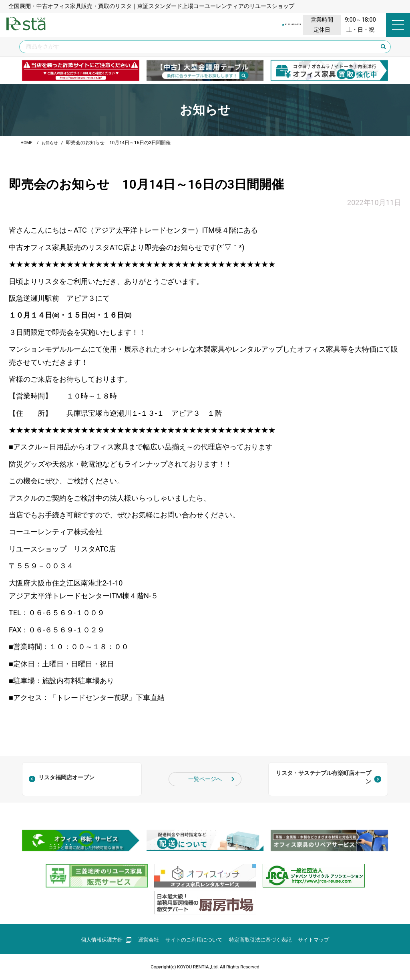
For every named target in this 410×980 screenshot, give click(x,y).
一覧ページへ (205, 779)
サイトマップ (320, 940)
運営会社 (144, 940)
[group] (81, 71)
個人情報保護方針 (100, 940)
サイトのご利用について (193, 940)
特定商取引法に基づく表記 (263, 940)
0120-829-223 (242, 25)
